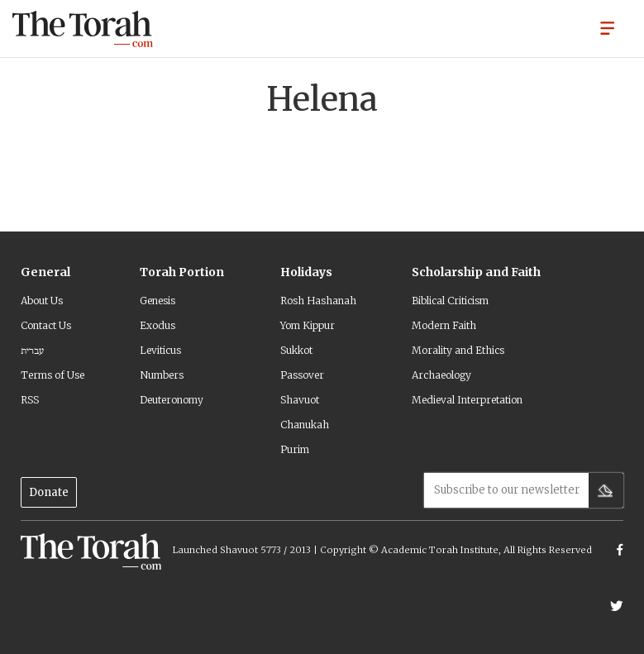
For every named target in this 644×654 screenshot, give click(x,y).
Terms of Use (52, 375)
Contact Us (46, 325)
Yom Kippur (308, 325)
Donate (49, 492)
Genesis (157, 301)
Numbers (162, 375)
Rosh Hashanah (318, 301)
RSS (30, 400)
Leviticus (160, 350)
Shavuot (300, 400)
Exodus (157, 325)
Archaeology (441, 375)
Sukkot (296, 350)
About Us (42, 301)
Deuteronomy (172, 400)
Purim (295, 449)
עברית (32, 350)
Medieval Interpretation (467, 400)
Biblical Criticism (450, 301)
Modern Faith (444, 325)
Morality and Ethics (458, 350)
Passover (302, 375)
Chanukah (305, 425)
